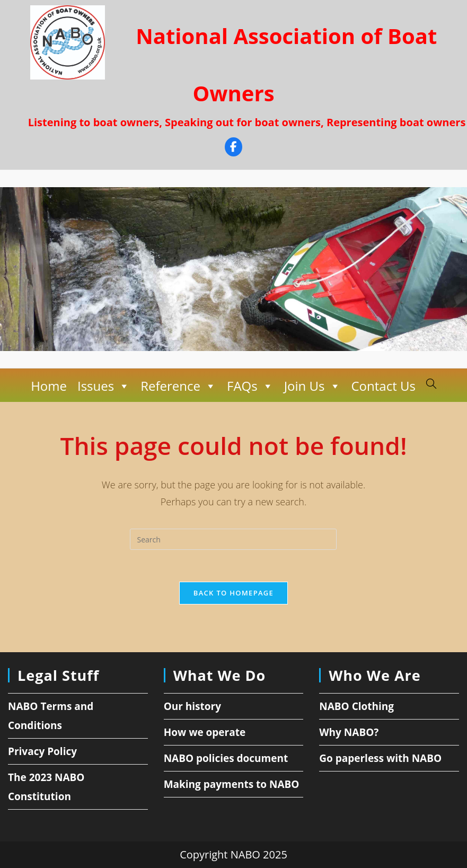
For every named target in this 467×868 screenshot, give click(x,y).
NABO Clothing (356, 706)
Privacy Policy (42, 751)
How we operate (205, 732)
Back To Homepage (233, 593)
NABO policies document (226, 758)
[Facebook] (233, 148)
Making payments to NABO (232, 784)
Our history (192, 706)
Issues (104, 386)
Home (49, 386)
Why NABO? (349, 732)
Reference (178, 386)
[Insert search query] (233, 539)
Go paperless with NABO (380, 758)
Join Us (312, 386)
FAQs (250, 386)
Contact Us (383, 386)
